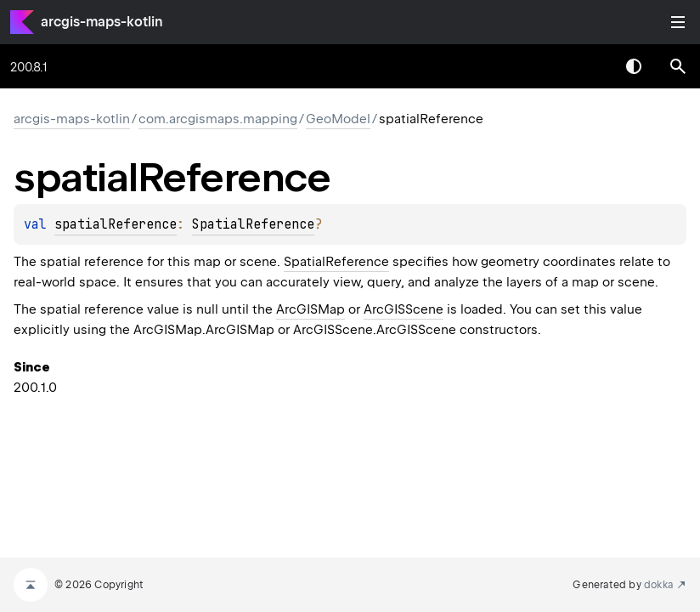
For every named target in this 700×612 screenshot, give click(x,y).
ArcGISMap (310, 309)
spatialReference (116, 224)
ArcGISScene (404, 309)
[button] (678, 66)
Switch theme (634, 66)
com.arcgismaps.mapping (218, 119)
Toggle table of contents (678, 22)
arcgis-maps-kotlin (102, 22)
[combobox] (590, 66)
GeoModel (338, 119)
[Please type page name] (678, 66)
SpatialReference (253, 224)
